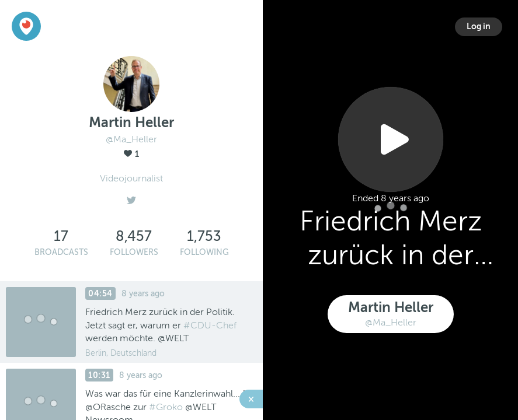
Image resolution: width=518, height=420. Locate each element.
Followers (134, 252)
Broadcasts (61, 252)
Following (204, 252)
